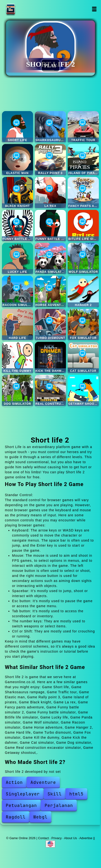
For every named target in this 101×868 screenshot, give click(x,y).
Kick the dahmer (50, 357)
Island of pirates (83, 160)
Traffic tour (83, 127)
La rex (50, 193)
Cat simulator (83, 357)
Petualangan (21, 805)
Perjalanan (59, 805)
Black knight (18, 193)
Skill (55, 794)
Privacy (56, 838)
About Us (70, 838)
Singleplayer (23, 794)
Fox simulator (83, 325)
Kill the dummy (18, 357)
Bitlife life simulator (83, 225)
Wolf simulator (83, 258)
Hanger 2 (83, 291)
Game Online (26, 9)
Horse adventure (50, 291)
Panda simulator (50, 258)
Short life (18, 127)
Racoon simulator (18, 291)
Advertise (86, 838)
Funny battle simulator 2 (18, 225)
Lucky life (18, 258)
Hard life (18, 325)
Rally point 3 (50, 160)
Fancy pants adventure (83, 193)
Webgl (40, 817)
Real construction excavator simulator (50, 390)
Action (14, 782)
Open (94, 9)
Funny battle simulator (50, 225)
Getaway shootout (83, 390)
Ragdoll (16, 817)
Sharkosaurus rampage (50, 127)
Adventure (43, 782)
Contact (44, 838)
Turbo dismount (50, 325)
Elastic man (18, 160)
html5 (76, 794)
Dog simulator (18, 390)
